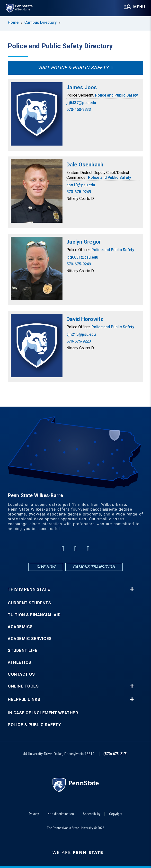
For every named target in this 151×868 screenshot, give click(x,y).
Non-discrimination (61, 814)
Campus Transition (94, 567)
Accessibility (92, 814)
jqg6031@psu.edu (82, 257)
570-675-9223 (79, 341)
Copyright (116, 814)
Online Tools (23, 686)
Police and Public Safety (116, 95)
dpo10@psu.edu (81, 185)
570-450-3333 (79, 110)
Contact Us (21, 674)
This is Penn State (29, 589)
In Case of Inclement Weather (43, 713)
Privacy (34, 814)
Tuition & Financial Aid (34, 615)
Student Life (23, 651)
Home (13, 22)
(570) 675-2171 (116, 754)
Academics (20, 627)
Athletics (20, 662)
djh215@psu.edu (81, 334)
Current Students (29, 603)
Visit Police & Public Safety (73, 68)
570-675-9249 (79, 192)
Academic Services (30, 639)
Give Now (46, 567)
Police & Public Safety (34, 725)
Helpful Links (24, 700)
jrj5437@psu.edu (81, 103)
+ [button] (132, 589)
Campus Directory (40, 22)
